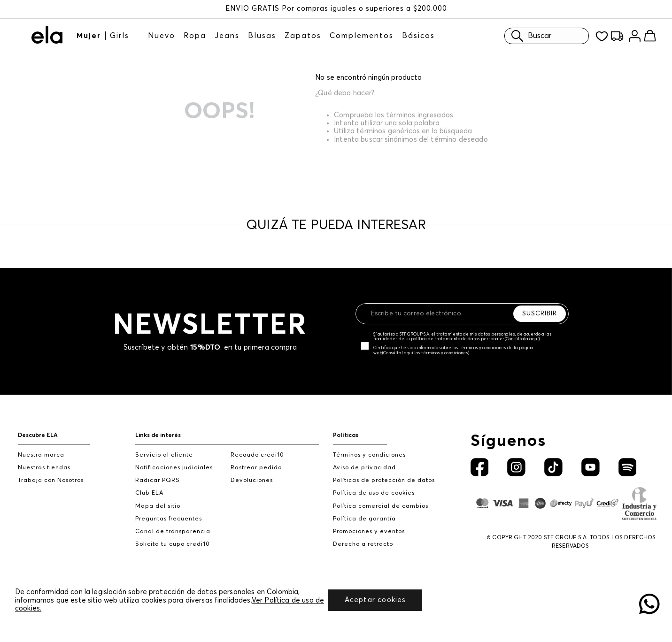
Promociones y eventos (369, 531)
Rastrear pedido (256, 468)
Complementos (362, 36)
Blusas (262, 36)
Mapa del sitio (158, 506)
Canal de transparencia (173, 531)
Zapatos (303, 36)
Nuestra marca (41, 455)
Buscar (529, 36)
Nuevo (162, 36)
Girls (120, 36)
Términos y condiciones (369, 455)
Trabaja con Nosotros (51, 480)
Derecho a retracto (363, 544)
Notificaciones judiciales (174, 468)
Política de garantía (364, 519)
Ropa (195, 36)
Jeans (227, 36)
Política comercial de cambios (381, 506)
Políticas (346, 435)
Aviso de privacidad (364, 468)
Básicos (418, 36)
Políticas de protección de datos (384, 480)
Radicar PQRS (158, 480)
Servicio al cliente (164, 455)
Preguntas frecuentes (169, 519)
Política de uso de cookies (374, 493)
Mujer (89, 36)
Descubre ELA (38, 435)
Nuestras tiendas (44, 468)
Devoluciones (252, 480)
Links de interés (158, 435)
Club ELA (149, 493)
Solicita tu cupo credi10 (173, 544)
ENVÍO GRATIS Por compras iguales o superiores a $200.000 (336, 9)
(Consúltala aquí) (522, 339)
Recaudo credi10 (257, 455)
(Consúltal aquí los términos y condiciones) (426, 353)
